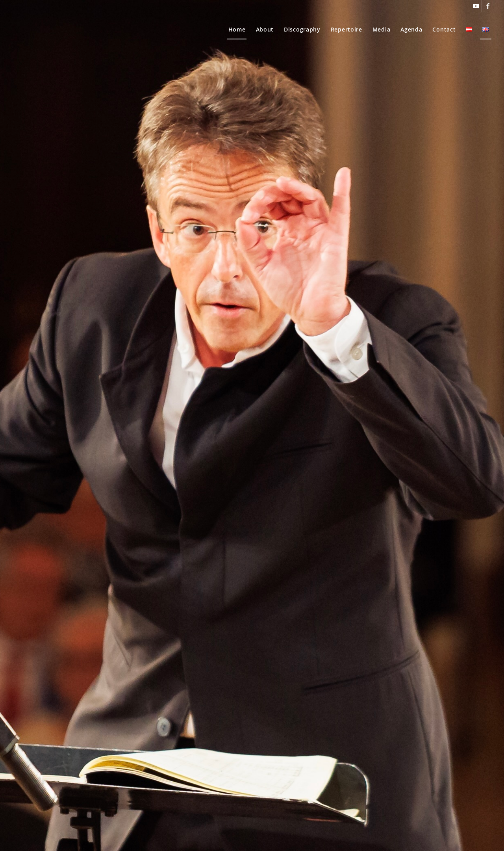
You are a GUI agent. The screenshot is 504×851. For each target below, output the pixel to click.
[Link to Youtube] (476, 6)
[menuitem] (237, 30)
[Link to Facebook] (488, 6)
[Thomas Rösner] (37, 30)
